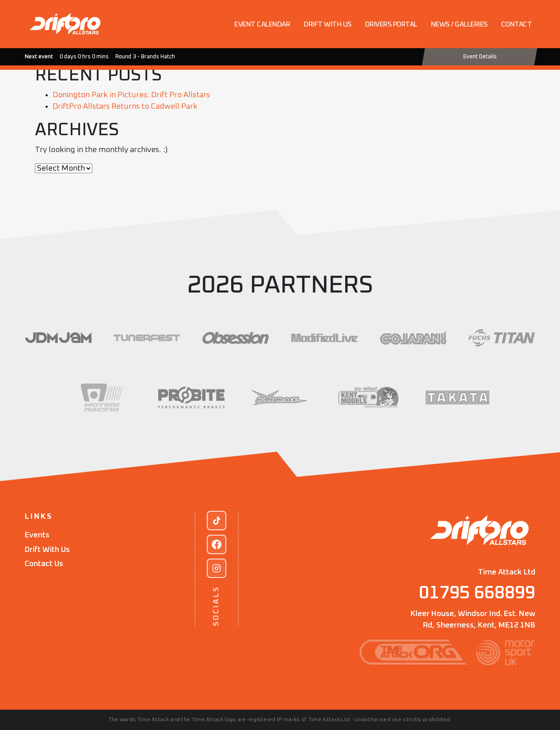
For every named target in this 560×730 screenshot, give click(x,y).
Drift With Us (47, 550)
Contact (517, 24)
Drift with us (328, 24)
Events (37, 535)
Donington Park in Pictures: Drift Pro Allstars (131, 95)
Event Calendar (262, 24)
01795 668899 (477, 593)
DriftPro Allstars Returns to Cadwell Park (125, 106)
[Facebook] (217, 544)
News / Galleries (459, 24)
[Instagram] (217, 568)
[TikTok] (217, 521)
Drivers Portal (391, 24)
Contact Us (44, 564)
